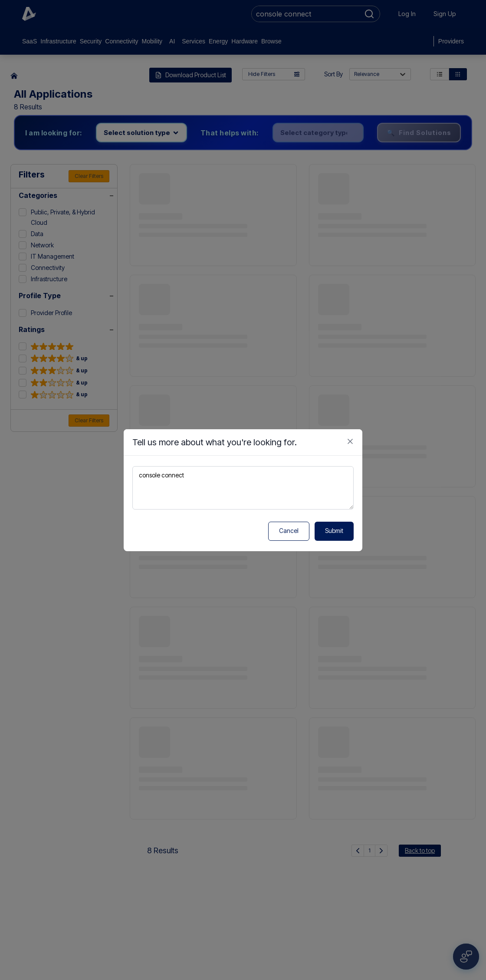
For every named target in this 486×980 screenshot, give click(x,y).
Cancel (289, 531)
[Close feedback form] (350, 441)
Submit (334, 531)
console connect (243, 488)
